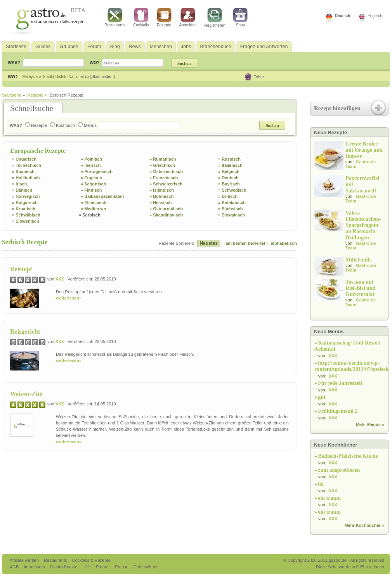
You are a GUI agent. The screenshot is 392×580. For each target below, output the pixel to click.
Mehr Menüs (368, 424)
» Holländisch (26, 178)
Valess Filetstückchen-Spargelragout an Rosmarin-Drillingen (363, 225)
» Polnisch (91, 159)
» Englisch (91, 178)
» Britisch (228, 196)
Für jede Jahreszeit (340, 383)
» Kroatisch (24, 209)
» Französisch (164, 178)
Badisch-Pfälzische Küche (348, 456)
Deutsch (343, 16)
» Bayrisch (229, 184)
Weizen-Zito (26, 394)
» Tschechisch (27, 165)
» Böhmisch (161, 196)
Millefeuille (359, 260)
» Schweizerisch (166, 184)
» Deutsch (228, 178)
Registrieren (215, 18)
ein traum (329, 498)
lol (321, 484)
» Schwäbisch (26, 215)
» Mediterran (93, 209)
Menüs (87, 125)
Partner (103, 567)
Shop (240, 17)
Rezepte (164, 17)
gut (322, 397)
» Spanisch (23, 171)
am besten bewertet (245, 243)
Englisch (375, 16)
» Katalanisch (232, 203)
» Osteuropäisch (166, 209)
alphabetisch (284, 243)
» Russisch (229, 159)
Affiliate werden (25, 560)
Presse (121, 567)
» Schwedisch (232, 190)
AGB (15, 567)
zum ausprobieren (339, 470)
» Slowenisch (26, 221)
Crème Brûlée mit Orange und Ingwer (364, 150)
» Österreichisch (166, 171)
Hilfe (87, 567)
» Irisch (20, 184)
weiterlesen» (69, 298)
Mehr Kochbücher (363, 525)
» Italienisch (230, 165)
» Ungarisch (24, 159)
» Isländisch (162, 190)
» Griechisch (162, 165)
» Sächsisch (231, 209)
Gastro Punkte (64, 567)
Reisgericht (25, 332)
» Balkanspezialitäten (102, 196)
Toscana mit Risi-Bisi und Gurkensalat (360, 288)
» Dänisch (22, 190)
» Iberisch (91, 165)
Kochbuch (62, 125)
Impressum (35, 567)
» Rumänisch (163, 159)
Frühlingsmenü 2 (338, 411)
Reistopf (21, 269)
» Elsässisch (94, 203)
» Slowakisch (232, 215)
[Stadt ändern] (103, 77)
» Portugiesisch (97, 171)
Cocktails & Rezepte (91, 560)
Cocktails (141, 17)
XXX (60, 279)
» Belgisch (229, 171)
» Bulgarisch (25, 203)
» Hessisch (160, 203)
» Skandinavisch (166, 215)
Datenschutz (145, 567)
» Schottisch (93, 184)
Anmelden (188, 17)
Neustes (209, 243)
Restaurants (115, 17)
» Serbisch (90, 215)
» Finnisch (91, 190)
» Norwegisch (26, 196)
